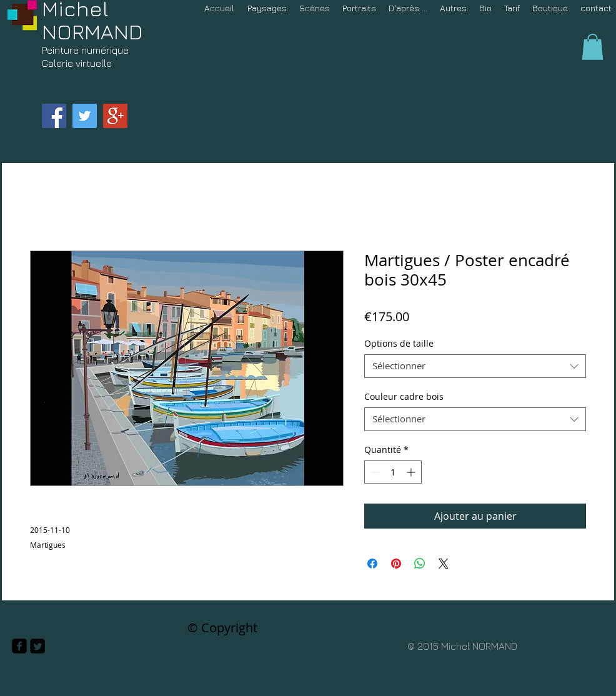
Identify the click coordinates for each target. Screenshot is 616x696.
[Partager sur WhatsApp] (420, 564)
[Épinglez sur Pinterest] (396, 564)
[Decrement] (374, 472)
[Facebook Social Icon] (54, 116)
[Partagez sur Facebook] (372, 564)
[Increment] (412, 472)
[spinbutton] (393, 472)
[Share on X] (444, 564)
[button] (593, 47)
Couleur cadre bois (404, 396)
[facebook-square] (19, 646)
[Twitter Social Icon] (85, 116)
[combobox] (475, 366)
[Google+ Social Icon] (115, 116)
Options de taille (399, 343)
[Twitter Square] (37, 646)
